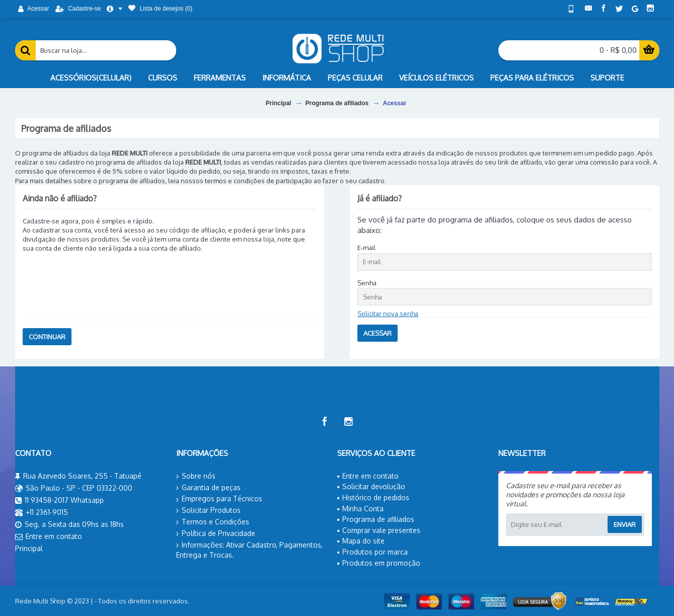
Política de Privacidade (216, 533)
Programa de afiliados (337, 103)
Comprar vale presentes (379, 530)
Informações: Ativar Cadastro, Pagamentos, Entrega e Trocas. (249, 550)
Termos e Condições (213, 522)
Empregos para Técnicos (219, 499)
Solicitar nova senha (388, 314)
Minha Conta (360, 509)
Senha (367, 283)
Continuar (47, 337)
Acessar (395, 103)
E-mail (366, 248)
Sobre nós (196, 476)
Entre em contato (49, 537)
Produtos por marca (372, 552)
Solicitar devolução (371, 486)
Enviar (625, 524)
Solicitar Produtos (208, 510)
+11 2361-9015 (42, 513)
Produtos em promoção (379, 563)
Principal (279, 103)
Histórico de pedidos (373, 497)
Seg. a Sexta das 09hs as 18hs (69, 525)
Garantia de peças (208, 488)
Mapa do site (361, 541)
